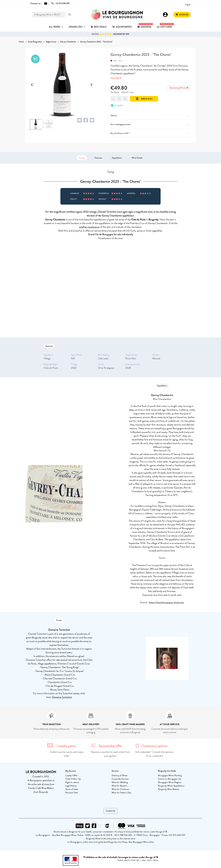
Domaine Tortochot (62, 697)
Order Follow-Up (73, 779)
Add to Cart (144, 99)
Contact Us (110, 811)
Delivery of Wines (120, 775)
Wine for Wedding (120, 782)
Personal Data (72, 793)
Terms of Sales (72, 789)
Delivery (151, 116)
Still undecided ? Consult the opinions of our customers (154, 754)
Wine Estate (137, 158)
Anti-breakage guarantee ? (151, 124)
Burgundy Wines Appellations (171, 786)
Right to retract (72, 782)
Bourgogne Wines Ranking (170, 775)
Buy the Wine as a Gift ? (151, 133)
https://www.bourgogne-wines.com (167, 602)
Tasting (82, 158)
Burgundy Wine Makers (169, 789)
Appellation (117, 158)
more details (116, 78)
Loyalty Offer (71, 775)
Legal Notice (71, 786)
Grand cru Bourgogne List (170, 779)
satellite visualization (89, 227)
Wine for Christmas (120, 789)
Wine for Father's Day (121, 793)
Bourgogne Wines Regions (170, 782)
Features (98, 158)
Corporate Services (120, 779)
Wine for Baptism (119, 786)
